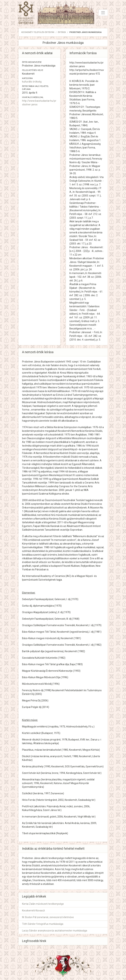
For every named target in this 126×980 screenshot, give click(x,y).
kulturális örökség (32, 82)
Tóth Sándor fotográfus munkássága (43, 924)
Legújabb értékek (34, 896)
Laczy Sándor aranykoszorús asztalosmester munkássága (55, 931)
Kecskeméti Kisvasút (33, 911)
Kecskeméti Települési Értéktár (38, 32)
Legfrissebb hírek (34, 941)
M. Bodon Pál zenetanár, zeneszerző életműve (48, 917)
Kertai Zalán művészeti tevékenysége (43, 904)
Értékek (62, 32)
